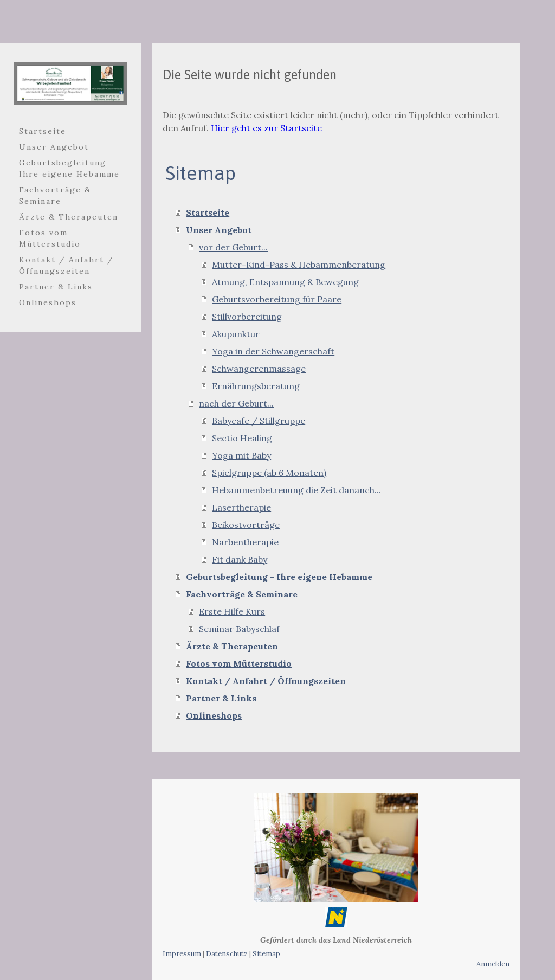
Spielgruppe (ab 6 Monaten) (269, 473)
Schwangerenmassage (259, 369)
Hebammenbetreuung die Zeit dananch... (296, 490)
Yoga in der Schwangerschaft (273, 351)
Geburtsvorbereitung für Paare (277, 299)
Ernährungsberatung (256, 386)
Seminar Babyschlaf (239, 629)
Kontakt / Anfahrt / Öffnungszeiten (66, 265)
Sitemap (266, 954)
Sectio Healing (242, 438)
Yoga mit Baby (241, 455)
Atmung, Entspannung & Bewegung (285, 282)
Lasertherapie (241, 507)
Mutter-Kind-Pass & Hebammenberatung (299, 265)
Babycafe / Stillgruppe (259, 421)
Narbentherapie (245, 542)
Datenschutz (227, 954)
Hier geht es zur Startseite (266, 128)
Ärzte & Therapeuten (69, 217)
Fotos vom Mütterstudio (50, 238)
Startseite (43, 131)
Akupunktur (236, 334)
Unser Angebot (54, 147)
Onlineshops (48, 302)
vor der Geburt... (233, 247)
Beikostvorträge (246, 525)
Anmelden (493, 964)
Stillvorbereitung (247, 317)
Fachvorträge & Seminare (55, 195)
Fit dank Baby (240, 559)
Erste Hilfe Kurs (232, 611)
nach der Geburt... (236, 403)
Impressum (182, 954)
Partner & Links (56, 287)
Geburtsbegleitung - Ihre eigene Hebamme (69, 168)
